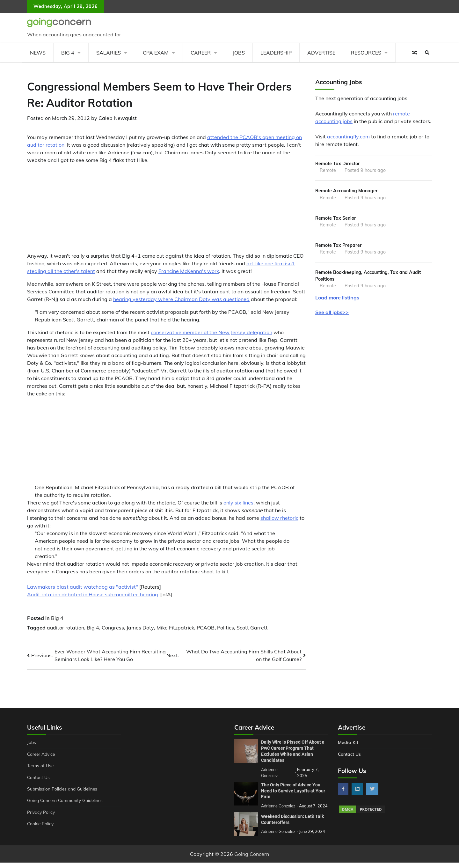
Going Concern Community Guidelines (66, 800)
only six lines (238, 503)
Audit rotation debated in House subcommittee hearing (93, 594)
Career (201, 53)
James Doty (140, 628)
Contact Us (39, 777)
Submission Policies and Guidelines (63, 789)
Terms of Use (41, 766)
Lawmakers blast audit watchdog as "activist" (83, 587)
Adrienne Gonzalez (279, 837)
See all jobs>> (332, 314)
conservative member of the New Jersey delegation (211, 332)
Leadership (276, 53)
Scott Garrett (252, 628)
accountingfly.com (348, 136)
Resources (366, 53)
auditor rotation (66, 628)
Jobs (239, 53)
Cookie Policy (41, 824)
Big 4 (68, 53)
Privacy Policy (42, 812)
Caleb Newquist (118, 118)
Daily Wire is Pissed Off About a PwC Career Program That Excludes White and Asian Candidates (293, 751)
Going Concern (252, 859)
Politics (226, 628)
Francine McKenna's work (189, 271)
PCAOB (206, 628)
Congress (113, 628)
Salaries (109, 53)
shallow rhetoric (279, 518)
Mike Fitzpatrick (175, 628)
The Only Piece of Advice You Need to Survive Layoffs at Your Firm (293, 790)
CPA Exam (156, 53)
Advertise (321, 53)
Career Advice (42, 754)
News (38, 53)
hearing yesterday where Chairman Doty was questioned (181, 299)
